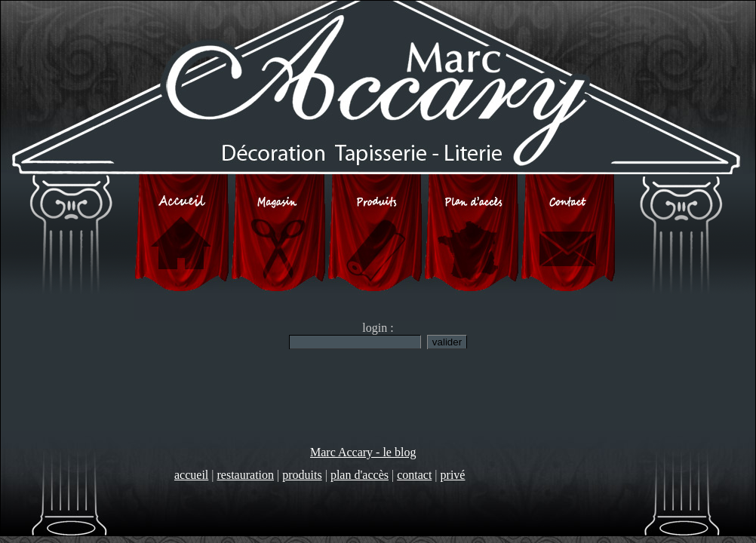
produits (302, 475)
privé (453, 475)
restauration (246, 475)
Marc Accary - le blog (363, 452)
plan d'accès (360, 475)
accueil (191, 475)
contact (414, 475)
